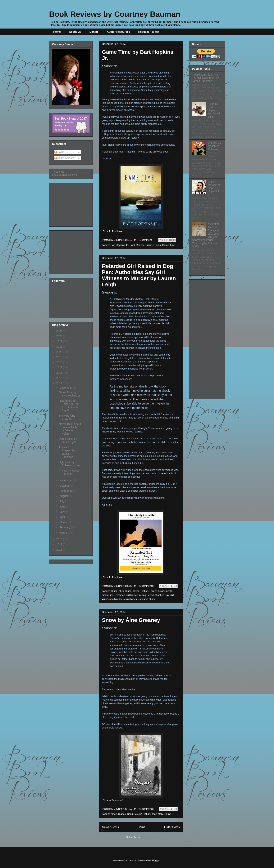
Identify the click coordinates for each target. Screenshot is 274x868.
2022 (60, 341)
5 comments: (147, 586)
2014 (60, 383)
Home (57, 32)
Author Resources (118, 32)
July (62, 501)
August (64, 496)
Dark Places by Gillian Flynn (68, 440)
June (63, 507)
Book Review (137, 245)
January (65, 533)
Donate (94, 32)
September (66, 491)
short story (157, 814)
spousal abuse (148, 599)
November (66, 480)
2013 (60, 539)
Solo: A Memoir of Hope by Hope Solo (214, 187)
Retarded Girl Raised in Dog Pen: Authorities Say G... (70, 405)
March (64, 522)
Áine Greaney (118, 814)
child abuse (125, 591)
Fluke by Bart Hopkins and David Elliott (214, 110)
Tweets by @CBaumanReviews (64, 173)
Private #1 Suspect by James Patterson (67, 452)
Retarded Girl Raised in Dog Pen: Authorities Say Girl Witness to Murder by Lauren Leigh (139, 275)
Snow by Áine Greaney (131, 620)
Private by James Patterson (69, 472)
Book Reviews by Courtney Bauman (115, 14)
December (66, 388)
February (65, 527)
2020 (60, 352)
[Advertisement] (71, 204)
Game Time (169, 245)
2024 (60, 331)
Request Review (148, 32)
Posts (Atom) (148, 837)
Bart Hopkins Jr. (120, 245)
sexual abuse (131, 599)
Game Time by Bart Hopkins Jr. (70, 394)
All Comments (64, 158)
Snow (168, 814)
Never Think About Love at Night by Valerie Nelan (70, 429)
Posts (59, 152)
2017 (60, 367)
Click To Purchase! (113, 231)
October (65, 486)
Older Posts (172, 827)
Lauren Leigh (157, 591)
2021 (60, 347)
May (62, 512)
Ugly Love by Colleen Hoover (70, 464)
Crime (149, 245)
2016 (60, 373)
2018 (60, 362)
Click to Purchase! (113, 800)
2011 (60, 550)
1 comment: (146, 240)
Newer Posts (110, 827)
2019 (60, 357)
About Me (75, 32)
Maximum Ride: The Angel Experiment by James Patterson (205, 78)
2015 (60, 378)
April (62, 517)
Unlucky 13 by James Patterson (215, 146)
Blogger (156, 860)
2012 (60, 544)
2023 (60, 336)
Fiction (157, 245)
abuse (114, 591)
